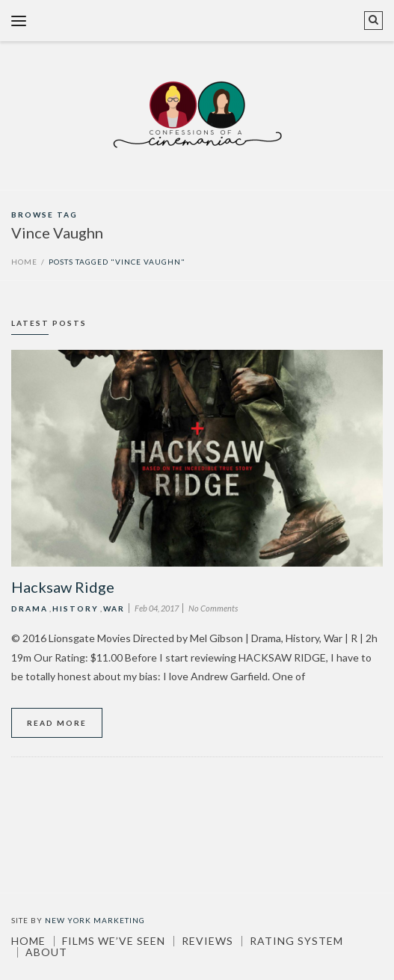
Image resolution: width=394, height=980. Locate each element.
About (46, 952)
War (114, 608)
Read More (57, 723)
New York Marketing (95, 920)
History (76, 608)
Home (24, 262)
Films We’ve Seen (114, 941)
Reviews (207, 941)
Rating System (296, 941)
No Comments (213, 608)
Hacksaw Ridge (63, 587)
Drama (30, 608)
